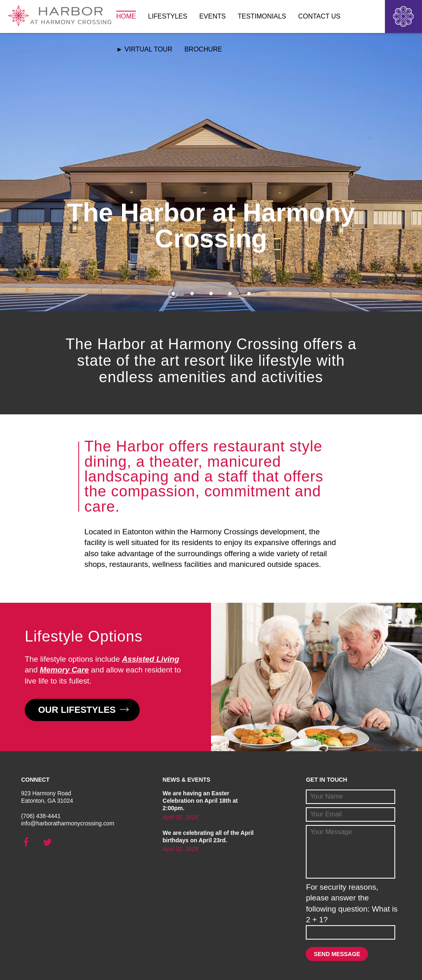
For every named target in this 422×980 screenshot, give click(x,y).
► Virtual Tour (144, 49)
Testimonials (262, 16)
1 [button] (173, 293)
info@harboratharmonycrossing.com (68, 823)
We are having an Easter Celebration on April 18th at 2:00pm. (200, 801)
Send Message (337, 954)
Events (213, 16)
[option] (211, 172)
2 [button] (192, 293)
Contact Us (319, 16)
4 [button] (230, 293)
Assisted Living (151, 659)
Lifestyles (168, 16)
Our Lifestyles (82, 710)
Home (126, 16)
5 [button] (249, 293)
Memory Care (64, 670)
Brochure (203, 49)
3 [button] (211, 293)
